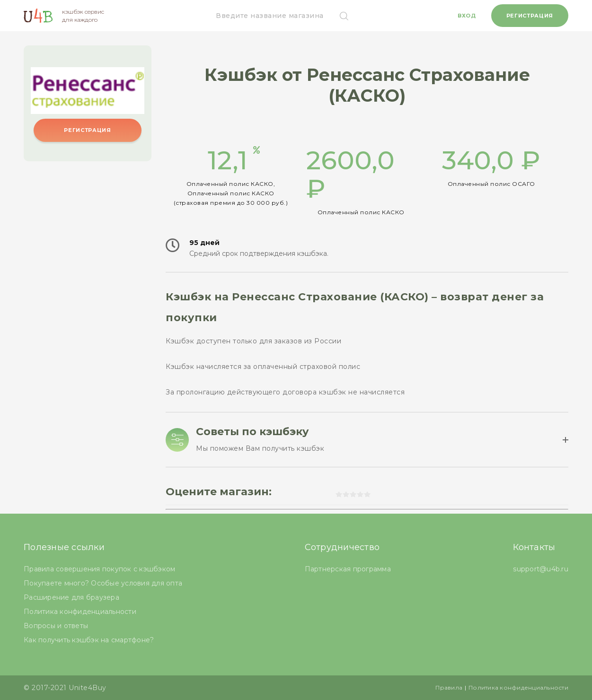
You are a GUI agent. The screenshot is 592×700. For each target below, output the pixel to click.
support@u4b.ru (541, 569)
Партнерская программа (348, 569)
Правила (449, 687)
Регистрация (530, 16)
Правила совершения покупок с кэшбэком (99, 569)
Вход (467, 16)
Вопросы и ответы (56, 626)
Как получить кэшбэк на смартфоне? (89, 640)
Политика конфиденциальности (80, 612)
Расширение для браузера (71, 597)
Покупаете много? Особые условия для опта (103, 583)
